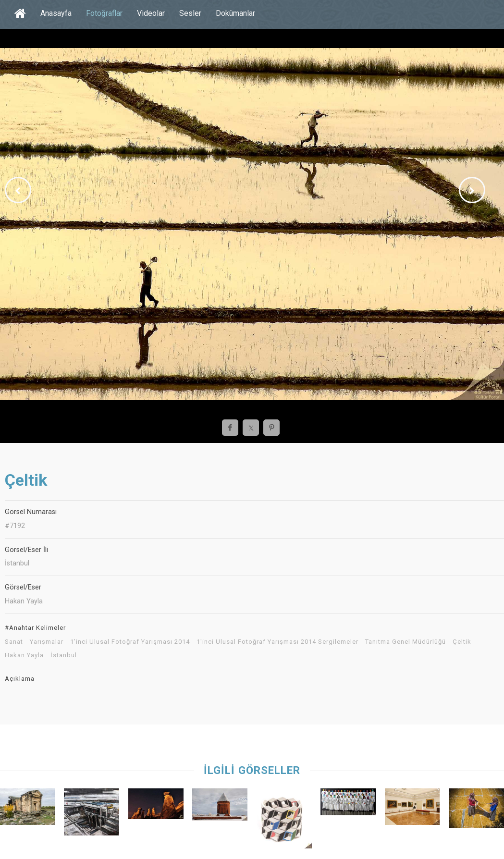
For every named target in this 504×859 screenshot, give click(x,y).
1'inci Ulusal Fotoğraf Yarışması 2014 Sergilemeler (277, 642)
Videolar (151, 13)
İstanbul (64, 655)
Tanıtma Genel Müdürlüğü (406, 642)
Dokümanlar (235, 13)
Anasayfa (56, 13)
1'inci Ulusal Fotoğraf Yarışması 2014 (130, 642)
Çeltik (462, 642)
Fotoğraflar (104, 13)
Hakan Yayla (24, 655)
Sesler (190, 13)
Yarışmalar (47, 642)
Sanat (14, 642)
